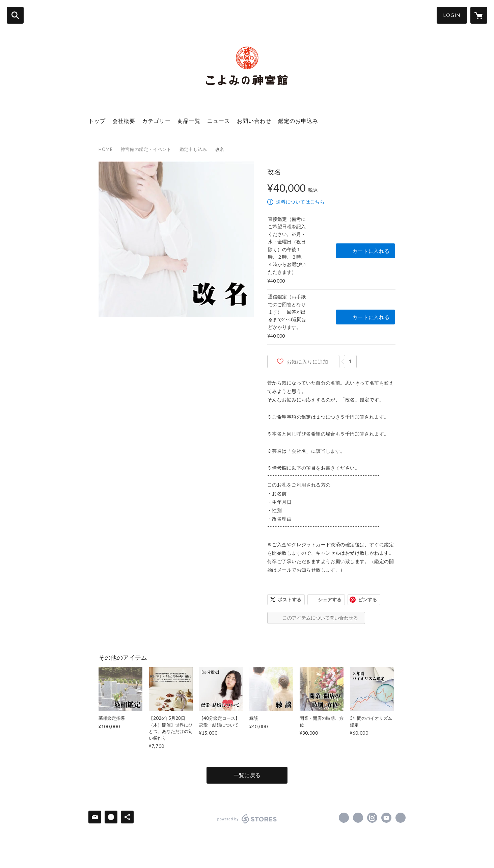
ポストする (290, 599)
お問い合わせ (254, 121)
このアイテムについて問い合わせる (320, 618)
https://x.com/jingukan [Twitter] (358, 818)
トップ (97, 121)
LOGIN (452, 15)
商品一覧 (189, 121)
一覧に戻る (247, 775)
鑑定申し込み (193, 149)
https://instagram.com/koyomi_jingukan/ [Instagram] (372, 818)
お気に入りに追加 (307, 362)
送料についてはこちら (300, 202)
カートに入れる (371, 251)
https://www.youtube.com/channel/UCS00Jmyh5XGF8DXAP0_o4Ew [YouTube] (386, 818)
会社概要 (124, 121)
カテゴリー (156, 121)
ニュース (219, 121)
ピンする (367, 599)
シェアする (330, 599)
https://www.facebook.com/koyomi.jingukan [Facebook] (344, 818)
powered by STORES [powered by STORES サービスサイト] (247, 819)
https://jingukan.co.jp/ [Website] (401, 818)
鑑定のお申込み (298, 121)
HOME (106, 149)
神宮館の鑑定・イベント (146, 149)
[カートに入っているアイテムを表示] (479, 15)
